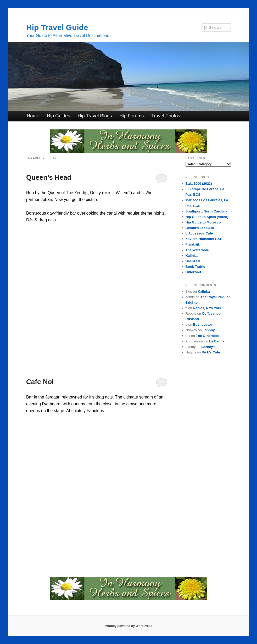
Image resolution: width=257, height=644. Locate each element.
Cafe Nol (40, 382)
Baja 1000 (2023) (199, 184)
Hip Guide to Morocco (203, 222)
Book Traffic (195, 267)
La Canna (217, 341)
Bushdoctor (203, 324)
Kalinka (192, 256)
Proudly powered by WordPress (128, 626)
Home (33, 116)
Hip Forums (132, 116)
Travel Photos (166, 116)
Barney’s (208, 347)
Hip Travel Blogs (95, 116)
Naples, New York (207, 308)
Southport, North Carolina (206, 211)
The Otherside (207, 336)
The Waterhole (197, 250)
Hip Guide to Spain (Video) (207, 217)
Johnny (209, 330)
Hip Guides (58, 116)
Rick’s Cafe (211, 352)
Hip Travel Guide (57, 27)
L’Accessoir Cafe (199, 233)
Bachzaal (193, 261)
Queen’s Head (49, 177)
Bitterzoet (193, 272)
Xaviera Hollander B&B (204, 239)
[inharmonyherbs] (128, 152)
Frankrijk (193, 244)
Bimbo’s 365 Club (200, 228)
